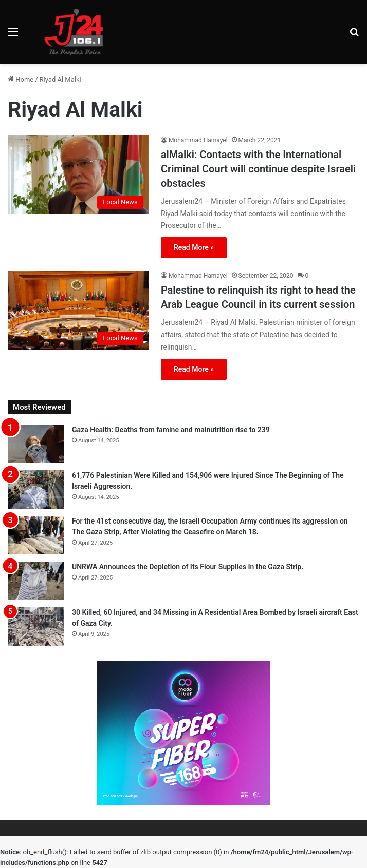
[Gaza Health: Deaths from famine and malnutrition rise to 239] (36, 444)
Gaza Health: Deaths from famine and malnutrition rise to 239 (171, 430)
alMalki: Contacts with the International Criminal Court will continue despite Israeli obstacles (258, 169)
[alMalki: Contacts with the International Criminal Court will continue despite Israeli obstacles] (78, 175)
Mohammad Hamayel (198, 140)
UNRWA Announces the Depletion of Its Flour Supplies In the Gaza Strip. (188, 567)
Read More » (194, 247)
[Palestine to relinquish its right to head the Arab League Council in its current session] (78, 310)
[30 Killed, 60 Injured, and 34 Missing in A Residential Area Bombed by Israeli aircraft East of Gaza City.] (36, 626)
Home (21, 79)
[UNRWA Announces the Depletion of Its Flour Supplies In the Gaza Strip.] (36, 581)
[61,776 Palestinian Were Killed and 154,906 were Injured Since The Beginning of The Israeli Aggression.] (36, 489)
